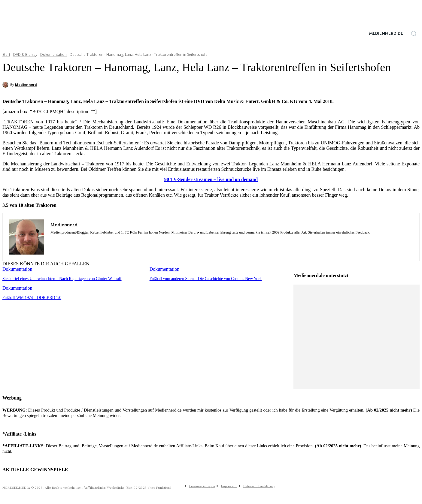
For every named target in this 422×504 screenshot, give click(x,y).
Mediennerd (26, 85)
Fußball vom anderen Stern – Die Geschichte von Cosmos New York (203, 278)
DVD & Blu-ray (25, 54)
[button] (414, 33)
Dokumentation (53, 54)
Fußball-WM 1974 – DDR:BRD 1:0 (31, 297)
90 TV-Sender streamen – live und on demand (211, 179)
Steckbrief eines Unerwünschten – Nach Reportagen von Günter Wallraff (59, 278)
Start (6, 54)
